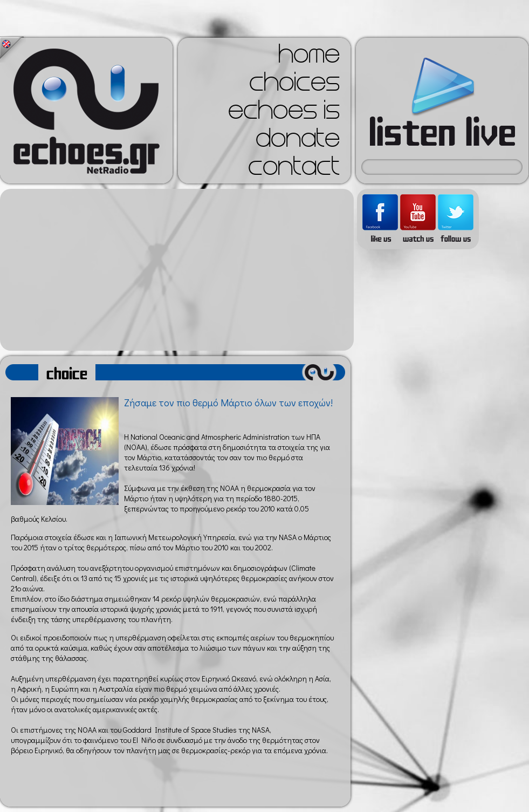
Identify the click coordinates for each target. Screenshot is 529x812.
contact (294, 169)
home (309, 57)
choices (294, 85)
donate (298, 141)
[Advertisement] (177, 270)
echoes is (284, 113)
